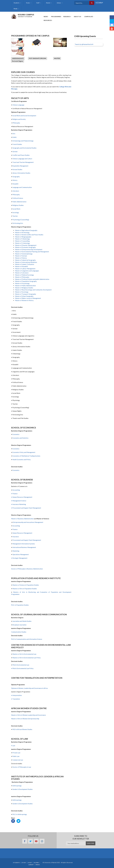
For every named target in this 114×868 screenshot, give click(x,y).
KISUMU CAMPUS (26, 15)
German (15, 152)
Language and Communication (22, 187)
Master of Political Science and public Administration (32, 279)
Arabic (15, 137)
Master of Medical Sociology (24, 275)
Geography (16, 177)
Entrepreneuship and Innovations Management (28, 522)
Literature (16, 191)
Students (17, 3)
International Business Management (24, 547)
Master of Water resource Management (28, 298)
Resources (48, 20)
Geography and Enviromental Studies (24, 148)
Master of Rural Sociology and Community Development (33, 290)
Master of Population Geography (26, 281)
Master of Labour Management (25, 269)
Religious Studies (18, 205)
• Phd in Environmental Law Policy (22, 668)
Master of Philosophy (22, 277)
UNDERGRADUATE (18, 58)
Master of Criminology (22, 243)
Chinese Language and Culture (22, 159)
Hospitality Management (20, 166)
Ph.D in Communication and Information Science (27, 639)
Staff (38, 3)
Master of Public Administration (25, 286)
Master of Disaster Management (26, 245)
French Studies (17, 144)
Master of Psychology (22, 283)
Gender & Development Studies (23, 789)
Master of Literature (22, 273)
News (46, 17)
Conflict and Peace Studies (21, 155)
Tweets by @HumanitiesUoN (84, 44)
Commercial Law (18, 760)
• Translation (16, 699)
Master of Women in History (24, 300)
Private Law (16, 753)
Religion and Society (20, 119)
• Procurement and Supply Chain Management (26, 508)
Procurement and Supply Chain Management (27, 540)
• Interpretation (16, 695)
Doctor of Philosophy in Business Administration (27, 569)
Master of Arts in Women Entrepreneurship (25, 719)
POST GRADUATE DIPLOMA (38, 58)
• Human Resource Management (22, 497)
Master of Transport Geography (26, 294)
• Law (13, 746)
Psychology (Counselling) (21, 220)
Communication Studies (19, 632)
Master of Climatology (22, 239)
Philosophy (16, 123)
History (15, 180)
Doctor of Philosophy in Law (22, 767)
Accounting (16, 490)
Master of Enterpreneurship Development (29, 249)
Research (67, 17)
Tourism (15, 216)
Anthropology (17, 786)
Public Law (16, 756)
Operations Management (21, 554)
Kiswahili (15, 184)
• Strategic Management (19, 558)
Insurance (16, 537)
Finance (15, 529)
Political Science (18, 198)
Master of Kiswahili (21, 266)
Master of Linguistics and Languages (27, 271)
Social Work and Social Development (24, 116)
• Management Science (19, 501)
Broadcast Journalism (19, 625)
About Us (77, 17)
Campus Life (89, 17)
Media (16, 9)
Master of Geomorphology (24, 254)
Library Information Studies (21, 173)
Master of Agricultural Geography (26, 230)
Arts (14, 134)
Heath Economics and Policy (22, 460)
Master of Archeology (22, 232)
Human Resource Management (22, 533)
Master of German (21, 256)
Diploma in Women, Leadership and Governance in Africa (29, 688)
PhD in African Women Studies (22, 729)
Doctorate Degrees (18, 61)
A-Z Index (99, 2)
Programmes (56, 17)
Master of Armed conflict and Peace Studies (29, 235)
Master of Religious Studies (24, 288)
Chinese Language (18, 105)
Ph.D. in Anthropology (20, 814)
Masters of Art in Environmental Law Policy (27, 658)
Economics (16, 434)
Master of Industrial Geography (25, 260)
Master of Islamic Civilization (25, 264)
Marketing (16, 551)
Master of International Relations (26, 262)
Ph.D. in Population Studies (20, 605)
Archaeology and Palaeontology (23, 141)
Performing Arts (18, 223)
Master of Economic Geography (25, 247)
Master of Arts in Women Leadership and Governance (28, 715)
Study (28, 3)
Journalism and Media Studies (22, 621)
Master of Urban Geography (24, 296)
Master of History (21, 258)
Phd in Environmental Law (21, 665)
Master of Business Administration (22, 519)
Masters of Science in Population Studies (26, 585)
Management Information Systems (23, 544)
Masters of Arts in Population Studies (25, 589)
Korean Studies (17, 169)
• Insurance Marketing (19, 504)
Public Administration (19, 202)
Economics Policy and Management (24, 452)
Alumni (48, 3)
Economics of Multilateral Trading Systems (26, 456)
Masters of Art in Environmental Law (24, 654)
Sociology (16, 212)
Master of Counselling (22, 241)
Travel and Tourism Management (23, 162)
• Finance (14, 494)
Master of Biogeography (23, 237)
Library (59, 3)
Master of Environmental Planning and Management (32, 252)
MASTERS (57, 58)
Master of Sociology (22, 292)
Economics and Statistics (20, 438)
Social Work (16, 209)
